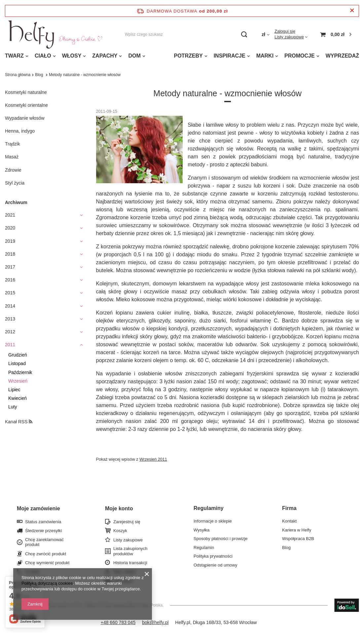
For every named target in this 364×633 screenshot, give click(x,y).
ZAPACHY (105, 56)
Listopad (17, 363)
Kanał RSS (19, 422)
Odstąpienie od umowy (215, 565)
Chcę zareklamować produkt (44, 542)
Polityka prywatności (213, 556)
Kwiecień (18, 398)
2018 (10, 254)
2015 (10, 293)
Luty (13, 407)
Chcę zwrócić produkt (46, 554)
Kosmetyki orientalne (26, 105)
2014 (10, 306)
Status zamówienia (43, 522)
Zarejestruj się (127, 522)
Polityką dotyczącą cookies (47, 583)
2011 (10, 345)
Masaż (12, 157)
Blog (40, 75)
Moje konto (119, 508)
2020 (10, 228)
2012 (10, 332)
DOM (134, 56)
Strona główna (18, 75)
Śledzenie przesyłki (43, 531)
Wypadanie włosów (25, 118)
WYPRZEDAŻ (342, 56)
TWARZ (14, 56)
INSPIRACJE (230, 56)
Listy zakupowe (289, 37)
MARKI (265, 56)
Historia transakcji (130, 563)
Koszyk (120, 531)
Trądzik (12, 144)
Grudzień (18, 355)
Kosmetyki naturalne (26, 92)
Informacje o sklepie (213, 521)
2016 (10, 280)
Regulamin (204, 548)
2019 (10, 241)
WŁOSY (72, 56)
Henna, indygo (20, 131)
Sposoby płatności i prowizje (220, 539)
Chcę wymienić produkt (47, 563)
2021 (10, 215)
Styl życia (15, 183)
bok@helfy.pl (155, 622)
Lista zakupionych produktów (130, 551)
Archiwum (16, 202)
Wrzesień (18, 381)
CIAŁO (43, 56)
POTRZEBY (188, 56)
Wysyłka (201, 530)
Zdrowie (13, 170)
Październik (20, 372)
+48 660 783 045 (118, 622)
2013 (10, 319)
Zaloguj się (285, 31)
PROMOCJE (300, 56)
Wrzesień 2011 (153, 459)
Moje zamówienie (38, 508)
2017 (10, 267)
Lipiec (14, 390)
